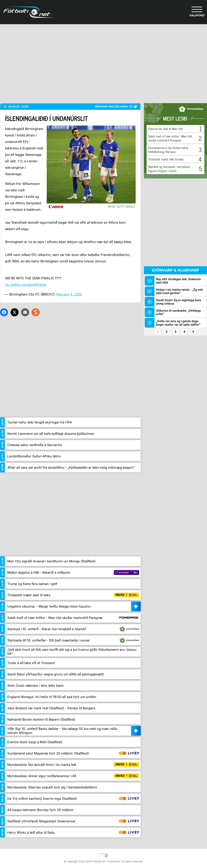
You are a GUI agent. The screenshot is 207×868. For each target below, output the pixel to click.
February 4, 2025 (69, 294)
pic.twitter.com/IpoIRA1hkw (26, 285)
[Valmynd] (197, 12)
